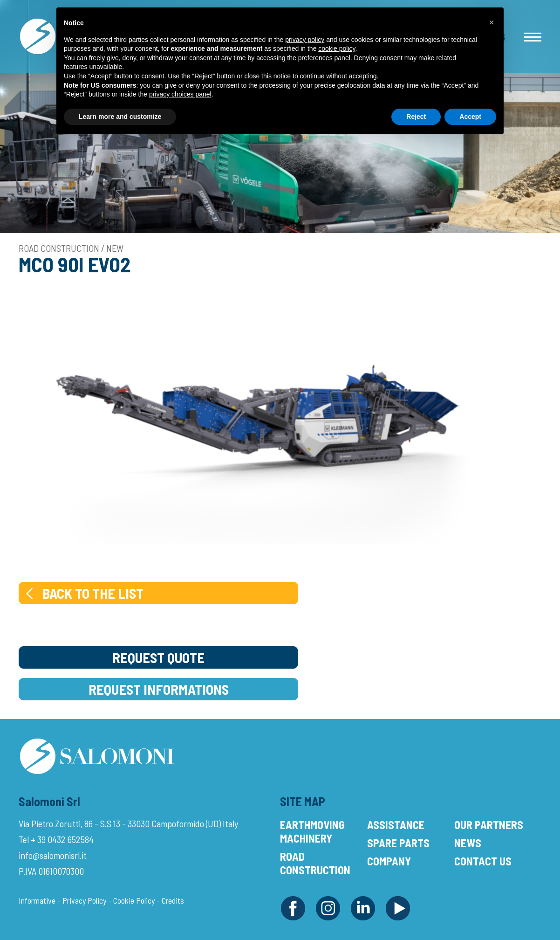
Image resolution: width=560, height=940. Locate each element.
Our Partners (489, 825)
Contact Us (483, 861)
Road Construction (315, 863)
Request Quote (158, 657)
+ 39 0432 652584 (62, 839)
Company (389, 861)
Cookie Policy (134, 900)
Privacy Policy (84, 900)
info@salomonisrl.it (53, 855)
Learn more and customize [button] (120, 117)
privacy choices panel (180, 94)
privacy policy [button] (305, 40)
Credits (173, 900)
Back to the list (84, 593)
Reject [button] (416, 117)
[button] (492, 22)
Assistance (396, 825)
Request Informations (159, 689)
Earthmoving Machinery (312, 831)
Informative (37, 900)
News (468, 843)
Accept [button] (470, 117)
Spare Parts (398, 843)
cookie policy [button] (337, 48)
